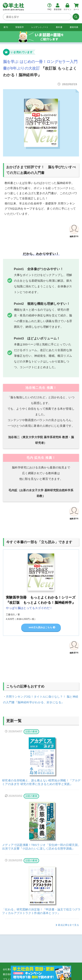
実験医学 (20, 27)
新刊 (6, 27)
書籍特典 (74, 27)
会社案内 (8, 969)
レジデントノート (40, 27)
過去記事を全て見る (68, 926)
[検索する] (75, 17)
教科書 (59, 27)
